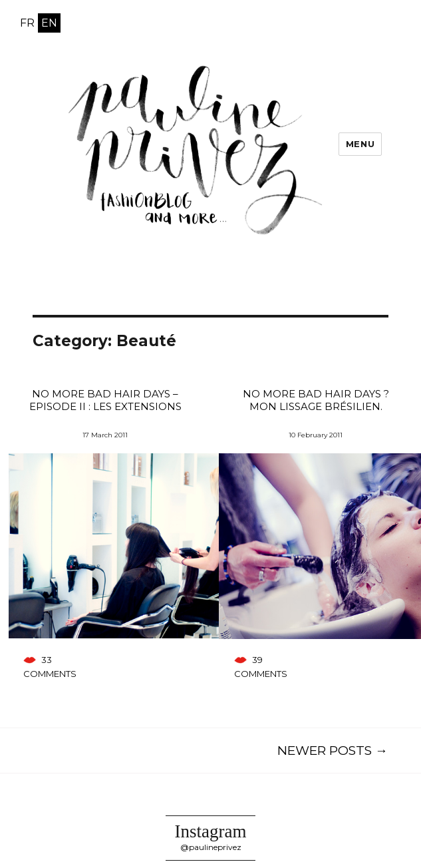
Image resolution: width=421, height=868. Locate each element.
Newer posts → (333, 751)
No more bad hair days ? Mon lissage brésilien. (316, 400)
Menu (360, 144)
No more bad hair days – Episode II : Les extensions (105, 400)
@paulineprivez (211, 847)
